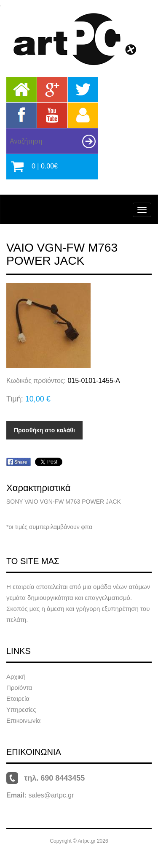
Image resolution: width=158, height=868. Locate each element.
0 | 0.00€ (45, 166)
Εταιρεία (18, 698)
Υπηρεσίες (21, 709)
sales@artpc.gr (51, 795)
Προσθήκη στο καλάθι (44, 430)
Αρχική (16, 677)
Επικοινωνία (23, 720)
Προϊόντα (19, 688)
